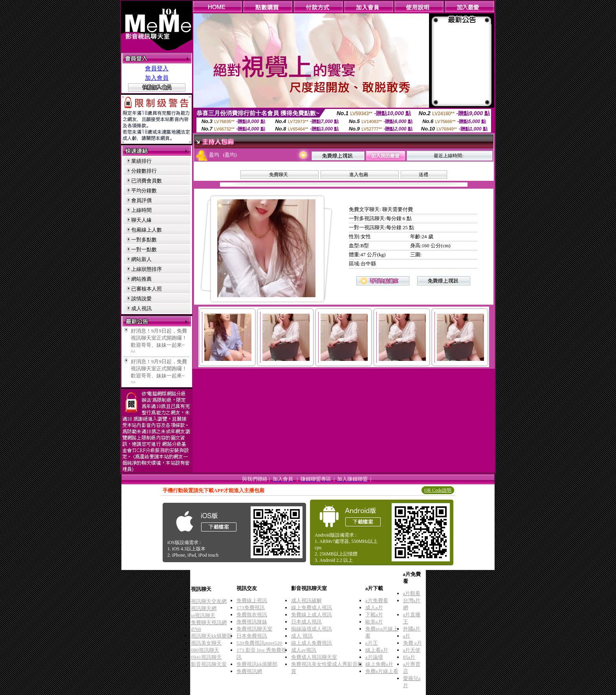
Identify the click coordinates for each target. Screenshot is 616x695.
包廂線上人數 (147, 230)
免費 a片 (412, 643)
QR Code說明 (438, 490)
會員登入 (157, 68)
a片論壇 (374, 657)
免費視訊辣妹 (252, 622)
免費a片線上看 (382, 671)
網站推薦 (141, 279)
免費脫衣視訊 (252, 615)
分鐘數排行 (144, 171)
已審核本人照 (147, 289)
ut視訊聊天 (203, 615)
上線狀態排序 (147, 269)
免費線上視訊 (252, 600)
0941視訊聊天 (206, 657)
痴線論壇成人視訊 (312, 629)
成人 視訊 (302, 636)
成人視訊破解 (306, 600)
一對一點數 (144, 249)
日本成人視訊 (306, 622)
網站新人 (141, 259)
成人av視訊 (304, 650)
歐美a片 (374, 622)
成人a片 (374, 608)
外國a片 (412, 629)
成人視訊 (141, 308)
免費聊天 (279, 175)
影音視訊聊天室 (209, 664)
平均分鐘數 (144, 190)
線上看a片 (377, 650)
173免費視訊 (251, 608)
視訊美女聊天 (206, 643)
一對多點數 (144, 240)
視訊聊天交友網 (209, 601)
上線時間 (141, 210)
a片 (407, 636)
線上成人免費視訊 (312, 643)
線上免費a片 (379, 664)
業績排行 (141, 161)
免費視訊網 (249, 671)
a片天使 (412, 650)
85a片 (409, 657)
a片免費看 (377, 600)
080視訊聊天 (205, 650)
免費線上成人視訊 (312, 615)
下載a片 (374, 615)
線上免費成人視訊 (312, 608)
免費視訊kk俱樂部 (257, 664)
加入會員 (157, 78)
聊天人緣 (141, 220)
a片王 (372, 643)
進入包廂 (359, 175)
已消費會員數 (147, 181)
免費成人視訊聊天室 (314, 657)
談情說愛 (141, 299)
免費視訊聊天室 (254, 629)
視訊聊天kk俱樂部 (211, 636)
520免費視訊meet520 (259, 643)
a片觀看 (412, 593)
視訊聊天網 (204, 608)
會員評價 (141, 200)
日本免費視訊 (252, 636)
